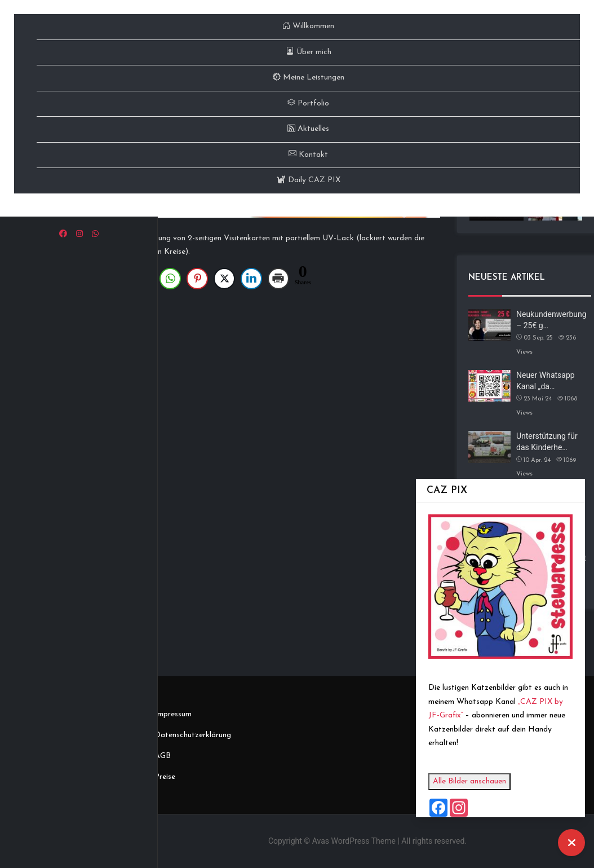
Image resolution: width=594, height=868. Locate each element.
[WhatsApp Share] (170, 279)
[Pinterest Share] (197, 279)
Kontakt (308, 155)
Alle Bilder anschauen (475, 781)
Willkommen (308, 26)
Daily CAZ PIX (309, 180)
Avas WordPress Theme (354, 841)
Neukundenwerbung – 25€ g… (551, 320)
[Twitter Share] (224, 279)
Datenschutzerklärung (193, 735)
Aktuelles (308, 129)
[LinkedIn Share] (251, 279)
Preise (165, 777)
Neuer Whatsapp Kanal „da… (546, 381)
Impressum (173, 714)
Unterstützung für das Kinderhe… (547, 442)
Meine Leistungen (309, 78)
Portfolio (308, 103)
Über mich (309, 52)
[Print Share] (278, 279)
